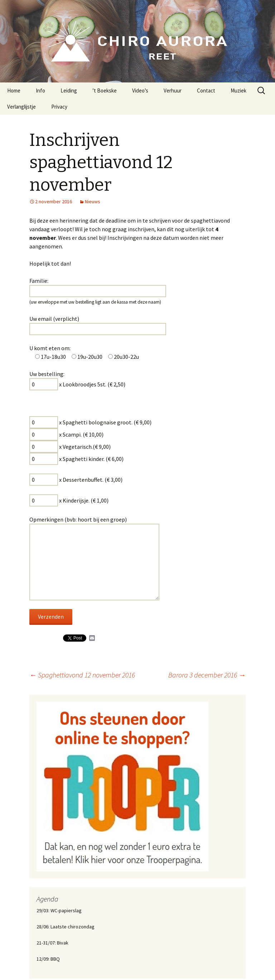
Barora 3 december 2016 (207, 675)
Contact (206, 91)
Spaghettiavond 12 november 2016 (82, 675)
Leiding (69, 91)
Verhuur (173, 91)
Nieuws (93, 201)
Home (14, 91)
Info (40, 91)
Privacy (59, 107)
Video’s (140, 91)
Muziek (238, 91)
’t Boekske (105, 91)
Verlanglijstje (21, 107)
